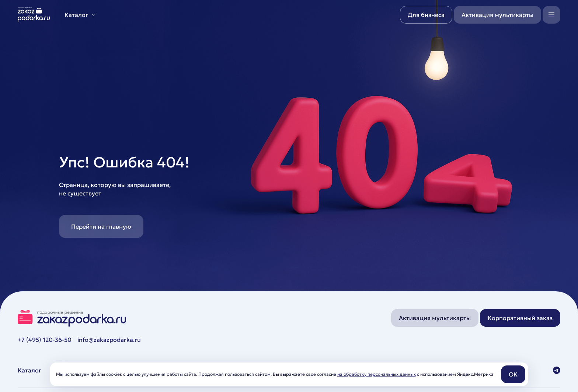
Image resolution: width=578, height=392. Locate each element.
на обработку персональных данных (377, 374)
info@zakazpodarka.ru (109, 340)
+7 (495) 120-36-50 (45, 340)
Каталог (29, 370)
